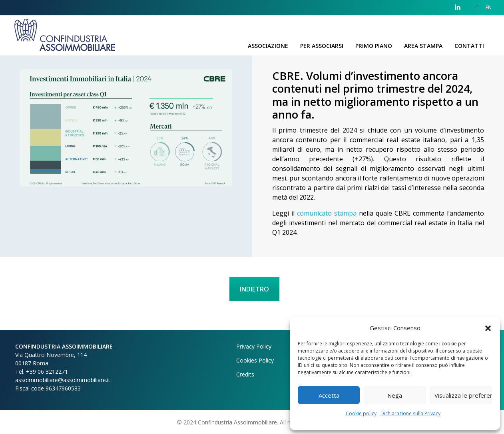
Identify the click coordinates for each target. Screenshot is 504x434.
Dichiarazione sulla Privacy (410, 413)
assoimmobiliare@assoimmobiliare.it (63, 380)
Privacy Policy (254, 346)
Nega (395, 395)
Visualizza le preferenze (463, 395)
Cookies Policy (255, 360)
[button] (488, 328)
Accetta (329, 395)
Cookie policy (361, 413)
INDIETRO (254, 289)
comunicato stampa (327, 213)
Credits (245, 374)
